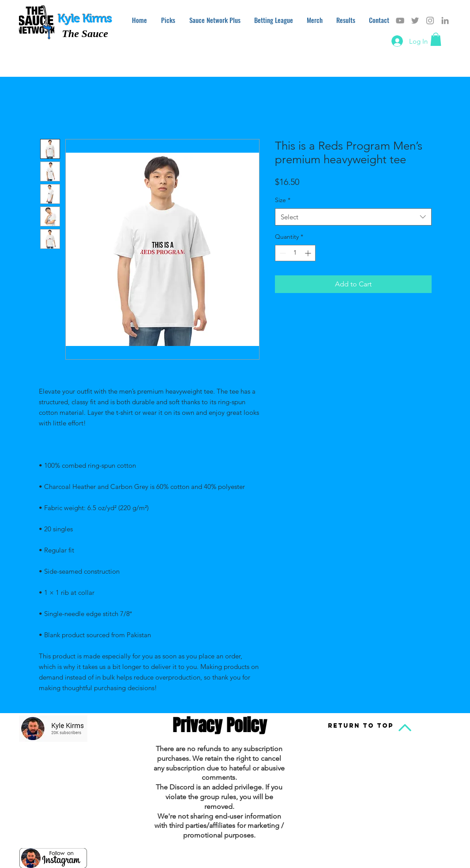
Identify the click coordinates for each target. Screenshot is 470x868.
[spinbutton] (295, 253)
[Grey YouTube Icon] (400, 21)
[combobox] (353, 217)
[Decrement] (282, 253)
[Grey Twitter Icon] (415, 21)
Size (283, 200)
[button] (436, 39)
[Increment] (309, 253)
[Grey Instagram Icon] (430, 21)
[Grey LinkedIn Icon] (445, 21)
